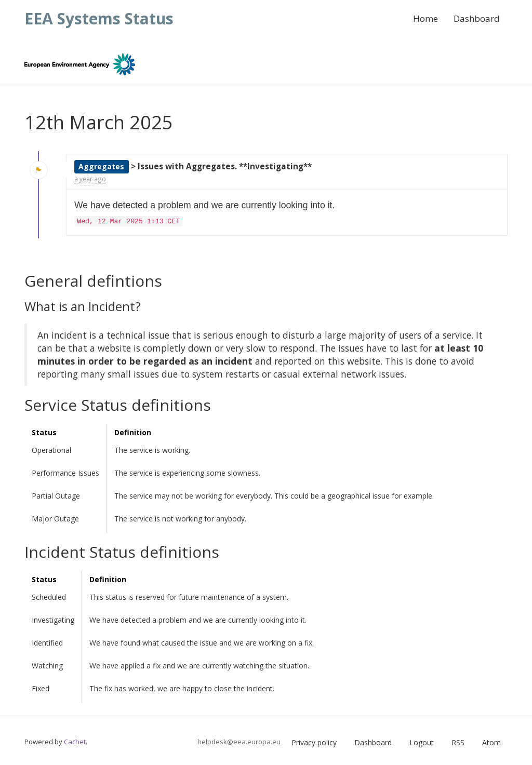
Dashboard (477, 18)
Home (425, 18)
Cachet (75, 742)
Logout (422, 742)
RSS (458, 742)
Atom (491, 742)
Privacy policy (314, 742)
